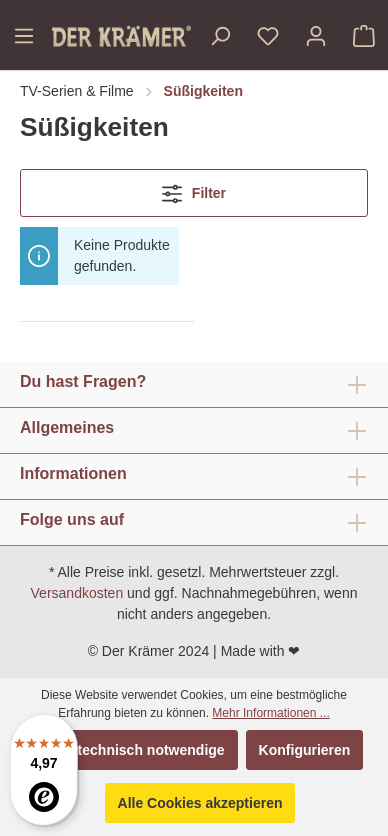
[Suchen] (220, 36)
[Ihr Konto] (316, 36)
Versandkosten (77, 593)
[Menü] (24, 36)
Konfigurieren (305, 750)
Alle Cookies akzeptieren (200, 803)
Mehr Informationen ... (270, 713)
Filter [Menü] (194, 189)
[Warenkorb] (364, 36)
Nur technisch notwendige (137, 750)
